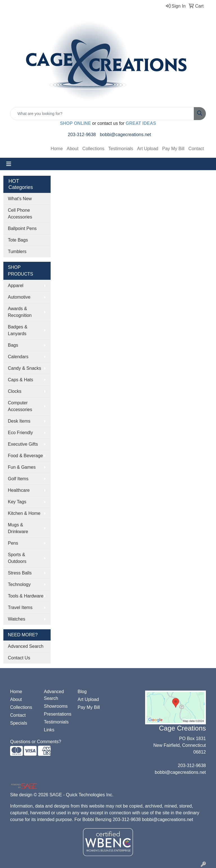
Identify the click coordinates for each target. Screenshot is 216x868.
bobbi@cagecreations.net (125, 135)
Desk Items (19, 421)
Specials (19, 723)
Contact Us (19, 658)
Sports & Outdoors (17, 558)
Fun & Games (22, 467)
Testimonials (121, 149)
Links (49, 730)
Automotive (19, 297)
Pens (13, 543)
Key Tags (17, 502)
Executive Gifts (23, 444)
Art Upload (148, 149)
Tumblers (17, 252)
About (73, 149)
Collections (93, 149)
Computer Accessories (20, 406)
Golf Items (18, 479)
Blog (82, 692)
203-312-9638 (82, 135)
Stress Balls (20, 573)
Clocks (15, 391)
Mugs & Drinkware (18, 528)
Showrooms (56, 706)
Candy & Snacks (24, 368)
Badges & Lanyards (18, 330)
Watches (17, 619)
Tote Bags (18, 240)
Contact (196, 149)
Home (57, 149)
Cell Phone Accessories (20, 214)
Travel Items (20, 607)
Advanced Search (26, 646)
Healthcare (19, 490)
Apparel (16, 286)
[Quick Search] (102, 114)
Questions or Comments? (36, 742)
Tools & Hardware (26, 596)
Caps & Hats (21, 380)
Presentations (57, 714)
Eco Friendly (20, 433)
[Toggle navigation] (9, 164)
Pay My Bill (173, 149)
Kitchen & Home (24, 513)
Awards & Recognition (20, 312)
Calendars (18, 357)
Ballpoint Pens (22, 228)
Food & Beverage (25, 456)
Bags (13, 345)
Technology (19, 584)
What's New (20, 199)
